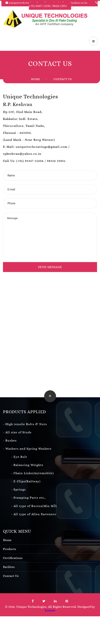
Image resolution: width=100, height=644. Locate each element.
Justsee (50, 610)
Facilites (50, 567)
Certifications (50, 558)
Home (36, 79)
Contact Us (63, 79)
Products (50, 549)
